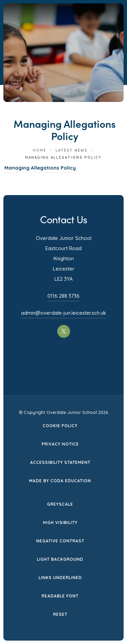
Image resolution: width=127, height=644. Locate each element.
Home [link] (40, 150)
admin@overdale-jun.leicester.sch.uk (63, 313)
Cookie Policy (60, 426)
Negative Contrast (60, 541)
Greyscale (60, 504)
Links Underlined (60, 578)
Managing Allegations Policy (40, 168)
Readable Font (60, 596)
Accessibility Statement (60, 462)
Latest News (72, 150)
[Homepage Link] (69, 28)
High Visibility (60, 523)
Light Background (60, 559)
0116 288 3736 (63, 296)
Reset (60, 614)
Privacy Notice (60, 444)
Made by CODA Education (60, 481)
